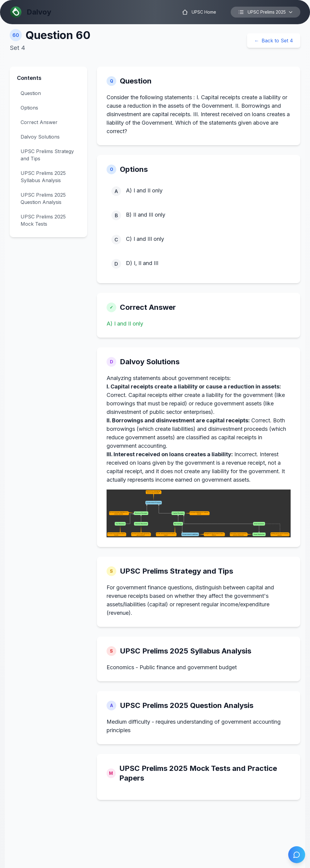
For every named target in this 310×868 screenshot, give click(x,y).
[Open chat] (297, 855)
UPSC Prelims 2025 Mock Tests (43, 220)
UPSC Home (199, 12)
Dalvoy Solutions (40, 137)
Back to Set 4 (274, 41)
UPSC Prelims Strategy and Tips (47, 155)
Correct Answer (39, 122)
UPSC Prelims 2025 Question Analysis (43, 198)
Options (29, 108)
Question (31, 93)
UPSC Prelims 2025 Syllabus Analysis (43, 177)
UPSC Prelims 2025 (265, 12)
